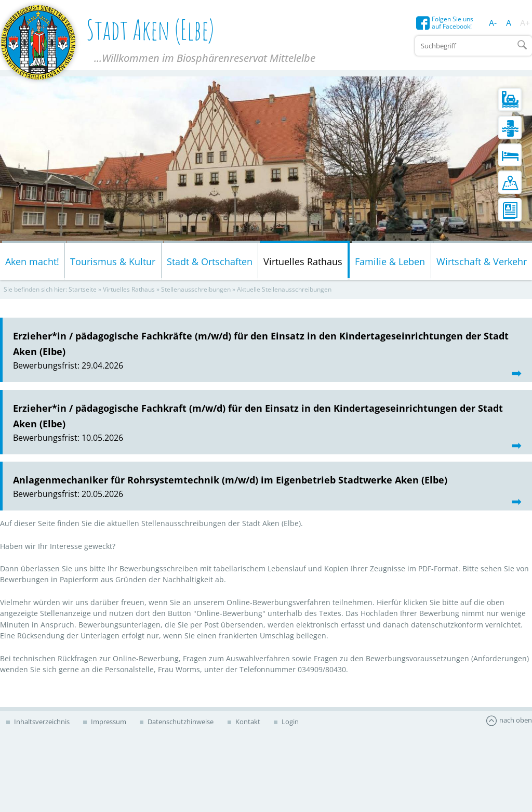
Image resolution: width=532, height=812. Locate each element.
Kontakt (259, 723)
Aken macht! (32, 263)
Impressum (113, 723)
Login (305, 723)
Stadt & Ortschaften (210, 263)
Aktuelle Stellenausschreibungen (284, 291)
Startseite (83, 291)
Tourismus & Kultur (113, 263)
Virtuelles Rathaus (303, 263)
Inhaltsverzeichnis (43, 723)
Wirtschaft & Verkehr (482, 263)
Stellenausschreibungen (196, 291)
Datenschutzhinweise (189, 723)
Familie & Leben (390, 263)
